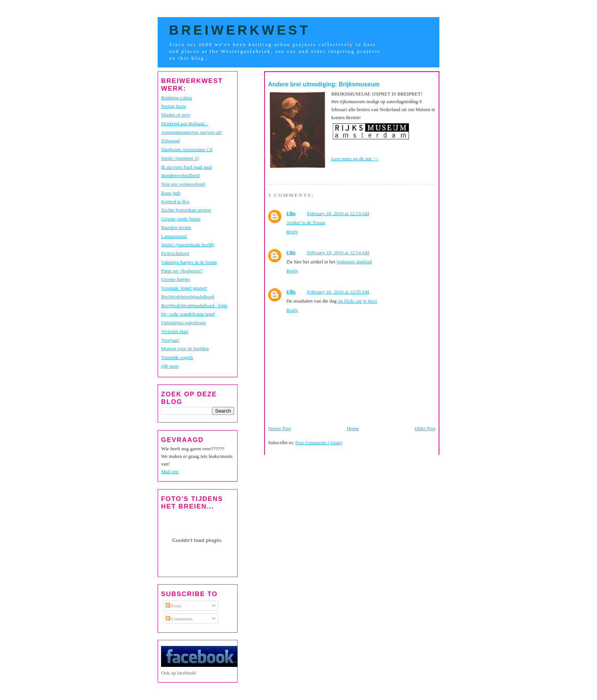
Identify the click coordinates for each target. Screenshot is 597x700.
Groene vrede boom (181, 219)
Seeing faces (173, 106)
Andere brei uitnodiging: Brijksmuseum (324, 84)
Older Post (425, 428)
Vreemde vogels (177, 357)
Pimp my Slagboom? (182, 271)
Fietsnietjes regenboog (183, 323)
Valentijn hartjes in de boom (189, 262)
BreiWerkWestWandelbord (188, 297)
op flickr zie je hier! (357, 301)
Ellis (291, 213)
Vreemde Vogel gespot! (184, 288)
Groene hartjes (176, 279)
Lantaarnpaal (174, 236)
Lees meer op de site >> (355, 159)
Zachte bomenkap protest (186, 210)
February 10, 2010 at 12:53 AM (338, 213)
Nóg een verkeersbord (183, 184)
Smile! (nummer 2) (180, 158)
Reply (292, 232)
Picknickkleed (175, 253)
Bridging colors (176, 98)
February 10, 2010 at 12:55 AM (338, 292)
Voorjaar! (170, 340)
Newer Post (279, 428)
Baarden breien (176, 227)
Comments (179, 619)
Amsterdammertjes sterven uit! (192, 132)
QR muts (170, 366)
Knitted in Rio (175, 202)
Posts (174, 606)
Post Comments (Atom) (319, 442)
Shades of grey (176, 115)
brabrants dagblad (354, 262)
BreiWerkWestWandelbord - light (194, 305)
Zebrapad (170, 141)
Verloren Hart (175, 331)
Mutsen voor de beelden (185, 348)
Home (353, 428)
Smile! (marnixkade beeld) (188, 245)
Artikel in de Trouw (306, 222)
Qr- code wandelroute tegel (188, 314)
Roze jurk (171, 193)
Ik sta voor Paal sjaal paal (186, 167)
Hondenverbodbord (180, 175)
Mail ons (170, 471)
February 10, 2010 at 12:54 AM (338, 253)
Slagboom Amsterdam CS (187, 149)
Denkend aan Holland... (184, 124)
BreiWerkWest (240, 30)
